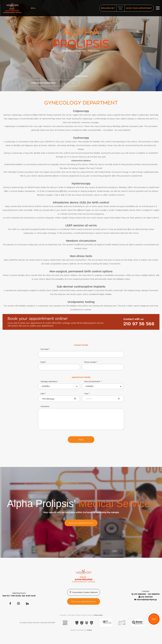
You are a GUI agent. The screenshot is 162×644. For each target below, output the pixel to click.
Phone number (90, 362)
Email (43, 362)
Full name (45, 349)
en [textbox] (32, 8)
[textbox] (59, 386)
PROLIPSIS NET (108, 8)
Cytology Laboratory (49, 381)
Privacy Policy (98, 615)
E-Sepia (89, 630)
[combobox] (33, 8)
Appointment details (81, 377)
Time (86, 394)
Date (42, 394)
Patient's (120, 8)
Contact (154, 619)
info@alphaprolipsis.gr (147, 599)
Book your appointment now (81, 523)
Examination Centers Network (85, 592)
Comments (45, 406)
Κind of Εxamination (93, 381)
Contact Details (81, 345)
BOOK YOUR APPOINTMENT (139, 8)
